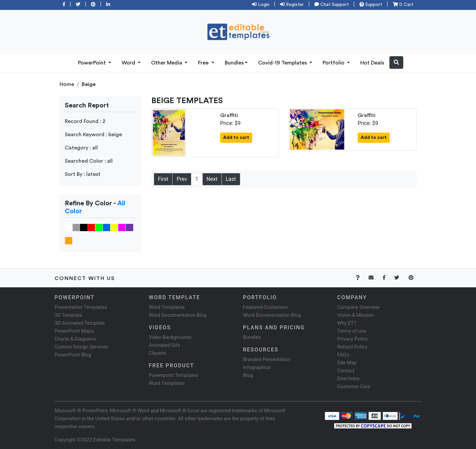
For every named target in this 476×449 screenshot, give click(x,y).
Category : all (81, 148)
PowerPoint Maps (74, 331)
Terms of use (352, 331)
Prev (182, 179)
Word (129, 63)
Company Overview (358, 307)
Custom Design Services (81, 347)
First (163, 179)
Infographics (257, 367)
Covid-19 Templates (283, 63)
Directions (348, 379)
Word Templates (167, 307)
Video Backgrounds (170, 337)
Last (231, 179)
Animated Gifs (164, 345)
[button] (396, 62)
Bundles (234, 63)
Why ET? (347, 323)
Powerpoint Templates (174, 375)
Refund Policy (352, 347)
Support (371, 5)
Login (261, 5)
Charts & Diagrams (75, 339)
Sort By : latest (83, 174)
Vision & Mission (356, 315)
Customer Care (354, 387)
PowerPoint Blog (73, 355)
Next (212, 179)
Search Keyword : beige (93, 135)
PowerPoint (93, 63)
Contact (346, 371)
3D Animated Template (80, 323)
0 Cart (403, 5)
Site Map (347, 363)
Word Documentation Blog (178, 315)
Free (204, 63)
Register (292, 5)
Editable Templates (114, 440)
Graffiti (229, 115)
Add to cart (236, 138)
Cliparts (157, 353)
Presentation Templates (81, 307)
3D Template (68, 315)
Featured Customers (265, 307)
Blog (248, 375)
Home (67, 84)
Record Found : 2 (85, 121)
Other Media (167, 63)
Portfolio (334, 63)
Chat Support (332, 5)
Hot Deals (372, 63)
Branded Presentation (267, 359)
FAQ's (343, 355)
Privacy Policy (352, 339)
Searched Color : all (89, 161)
